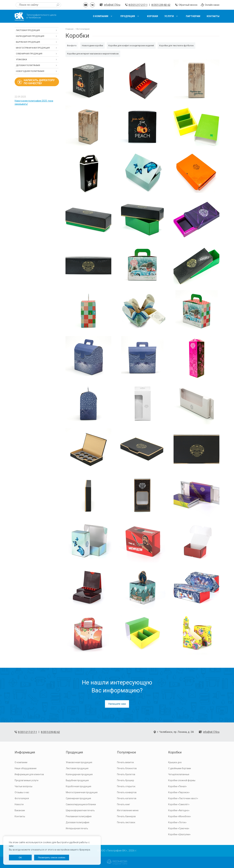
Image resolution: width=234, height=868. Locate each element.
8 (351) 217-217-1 (138, 5)
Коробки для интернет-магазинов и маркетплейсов (93, 54)
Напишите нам (117, 704)
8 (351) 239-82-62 (161, 5)
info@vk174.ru (112, 5)
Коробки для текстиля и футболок (176, 46)
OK (20, 858)
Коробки (175, 752)
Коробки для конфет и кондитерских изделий (131, 46)
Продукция (74, 752)
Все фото (72, 46)
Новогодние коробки (92, 46)
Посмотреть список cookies (52, 858)
